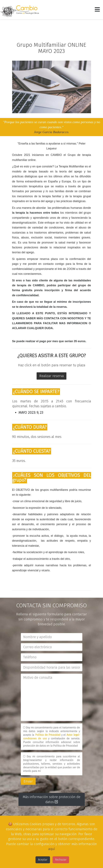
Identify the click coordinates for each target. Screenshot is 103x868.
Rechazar (61, 860)
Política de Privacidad (48, 735)
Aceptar (43, 860)
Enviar (28, 781)
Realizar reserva (51, 376)
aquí (52, 849)
